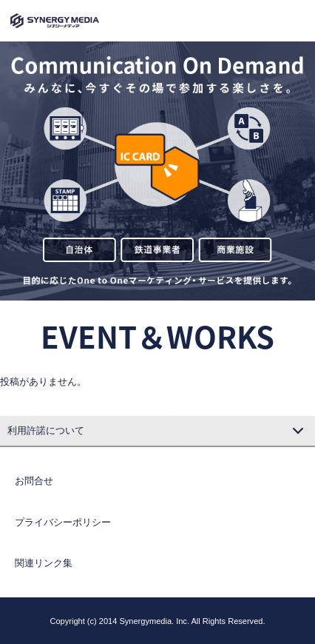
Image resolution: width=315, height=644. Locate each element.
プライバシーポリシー (63, 522)
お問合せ (34, 481)
